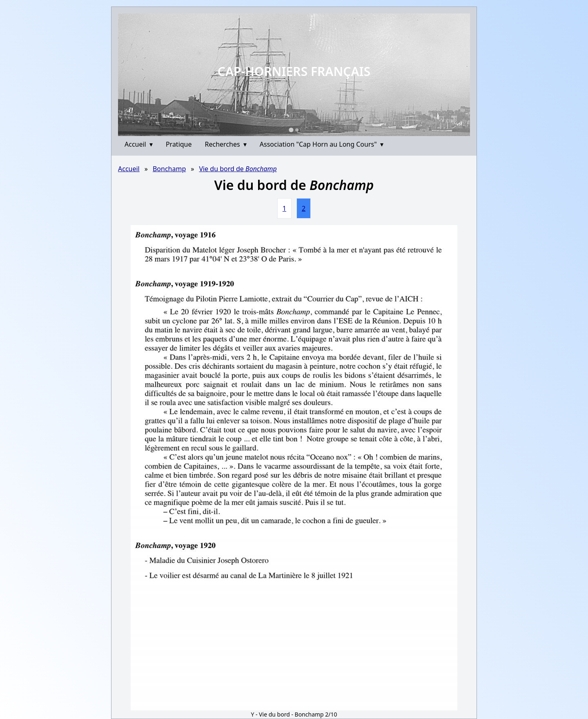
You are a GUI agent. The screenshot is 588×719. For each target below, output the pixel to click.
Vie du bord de (238, 169)
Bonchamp (169, 169)
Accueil (139, 144)
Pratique (179, 144)
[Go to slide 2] (297, 130)
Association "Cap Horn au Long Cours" (322, 144)
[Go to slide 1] (291, 130)
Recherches (226, 144)
